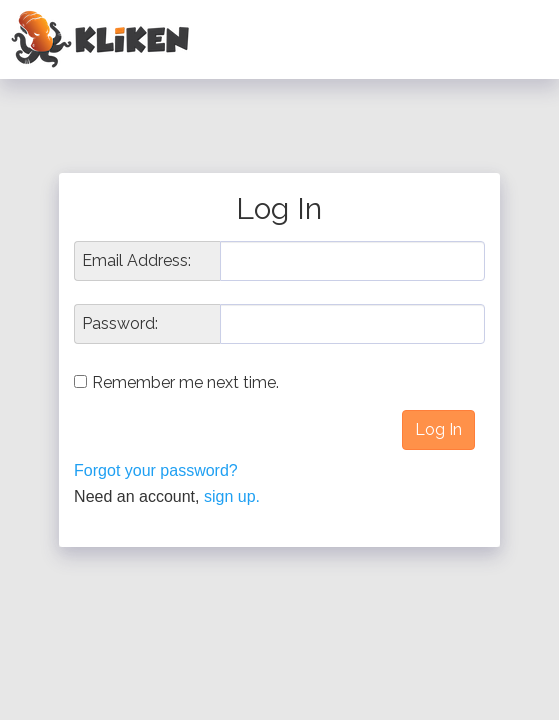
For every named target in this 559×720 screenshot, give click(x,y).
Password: (120, 324)
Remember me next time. (185, 382)
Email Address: (136, 261)
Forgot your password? (156, 470)
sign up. (232, 496)
